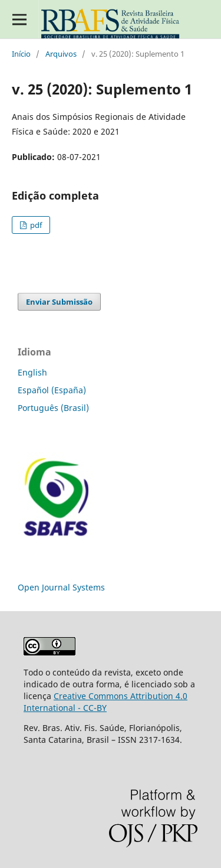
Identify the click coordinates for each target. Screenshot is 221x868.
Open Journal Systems (61, 587)
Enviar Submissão (59, 302)
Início (21, 54)
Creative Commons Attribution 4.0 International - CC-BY (105, 702)
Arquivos (61, 54)
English (32, 372)
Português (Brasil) (53, 408)
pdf (35, 225)
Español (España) (52, 390)
